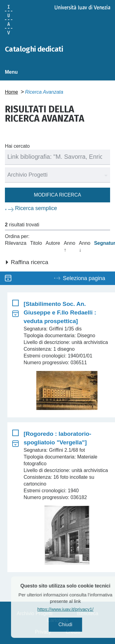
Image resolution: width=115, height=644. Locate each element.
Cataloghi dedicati (34, 49)
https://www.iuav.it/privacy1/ (74, 609)
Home (11, 92)
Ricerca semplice (36, 208)
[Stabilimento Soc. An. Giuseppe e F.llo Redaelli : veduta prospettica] (60, 312)
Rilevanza (16, 243)
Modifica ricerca (58, 195)
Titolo (36, 243)
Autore (53, 243)
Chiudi (73, 624)
